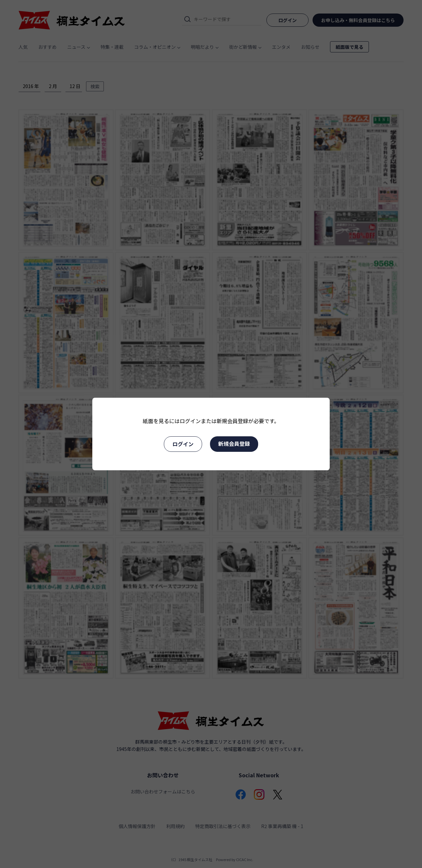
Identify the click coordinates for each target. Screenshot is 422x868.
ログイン (183, 444)
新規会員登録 (234, 444)
